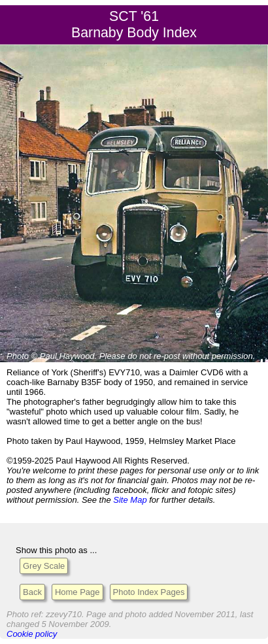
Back (32, 592)
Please (112, 356)
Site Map (130, 500)
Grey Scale (44, 566)
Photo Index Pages (149, 592)
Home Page (77, 592)
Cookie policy (32, 634)
